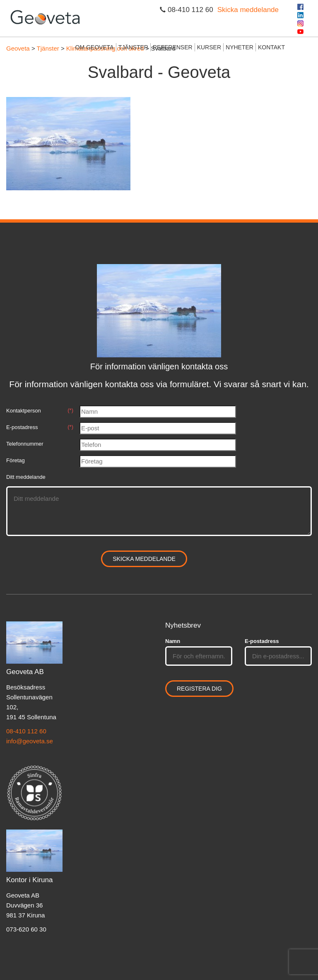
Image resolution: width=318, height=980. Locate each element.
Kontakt (271, 47)
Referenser (173, 47)
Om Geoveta (95, 47)
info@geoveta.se (30, 741)
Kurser (209, 47)
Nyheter (240, 47)
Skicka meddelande (248, 10)
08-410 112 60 (26, 731)
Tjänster (133, 47)
